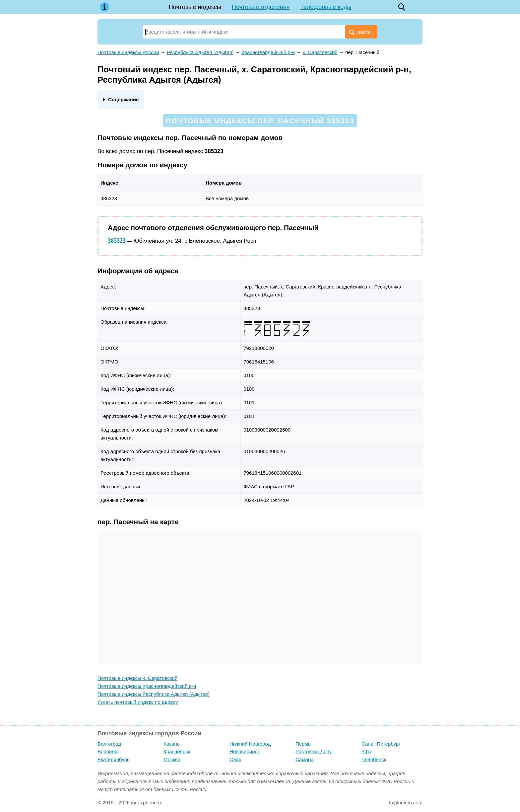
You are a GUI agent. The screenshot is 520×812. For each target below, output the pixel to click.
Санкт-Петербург (381, 744)
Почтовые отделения (261, 7)
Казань (171, 744)
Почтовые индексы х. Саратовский (137, 678)
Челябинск (374, 759)
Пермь (303, 744)
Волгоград (109, 744)
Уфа (366, 751)
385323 (117, 241)
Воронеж (108, 751)
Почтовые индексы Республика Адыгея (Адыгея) (154, 694)
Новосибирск (245, 751)
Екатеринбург (113, 759)
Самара (305, 759)
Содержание (123, 99)
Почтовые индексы (195, 7)
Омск (235, 759)
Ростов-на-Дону (314, 751)
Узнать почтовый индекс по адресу (138, 702)
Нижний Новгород (250, 744)
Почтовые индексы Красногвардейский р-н (147, 686)
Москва (172, 759)
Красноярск (177, 751)
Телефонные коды (326, 7)
